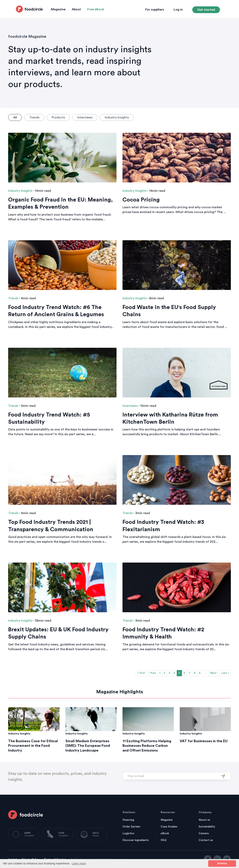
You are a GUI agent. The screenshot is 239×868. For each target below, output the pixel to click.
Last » (225, 673)
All (15, 117)
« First (141, 673)
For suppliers (155, 10)
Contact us (206, 840)
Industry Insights (117, 117)
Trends (34, 117)
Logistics (128, 833)
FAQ (164, 840)
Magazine (58, 9)
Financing (128, 820)
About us (204, 820)
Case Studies (169, 827)
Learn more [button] (79, 863)
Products (58, 117)
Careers (204, 833)
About (76, 9)
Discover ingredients (136, 840)
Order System (131, 827)
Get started (206, 10)
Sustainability (207, 827)
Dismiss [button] (222, 863)
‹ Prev (152, 673)
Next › (214, 673)
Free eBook (96, 9)
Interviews (85, 117)
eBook (165, 833)
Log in (178, 10)
